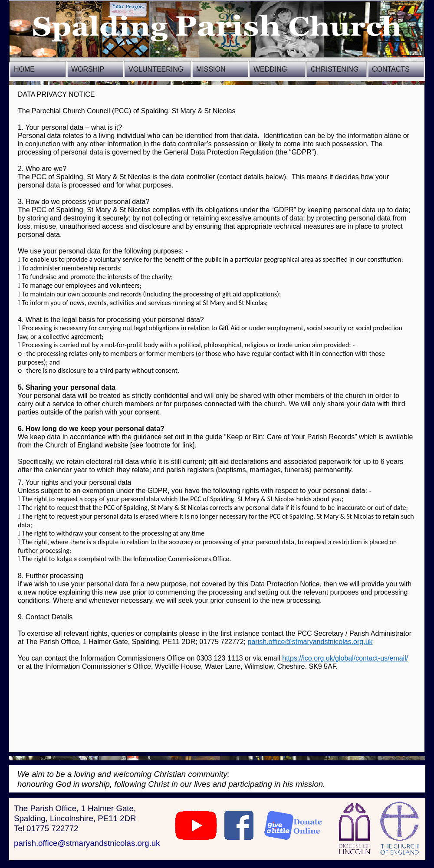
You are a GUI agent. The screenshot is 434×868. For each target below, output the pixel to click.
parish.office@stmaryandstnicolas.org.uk (87, 843)
